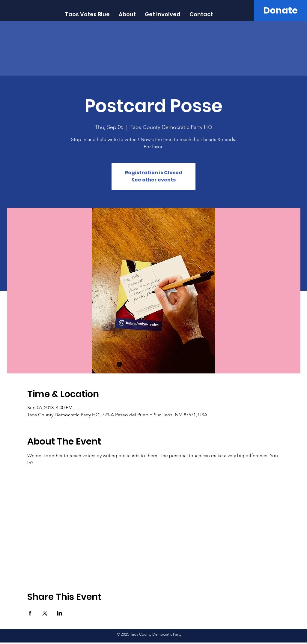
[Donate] (280, 10)
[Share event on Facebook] (30, 613)
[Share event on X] (45, 613)
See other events (154, 180)
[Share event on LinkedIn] (60, 613)
